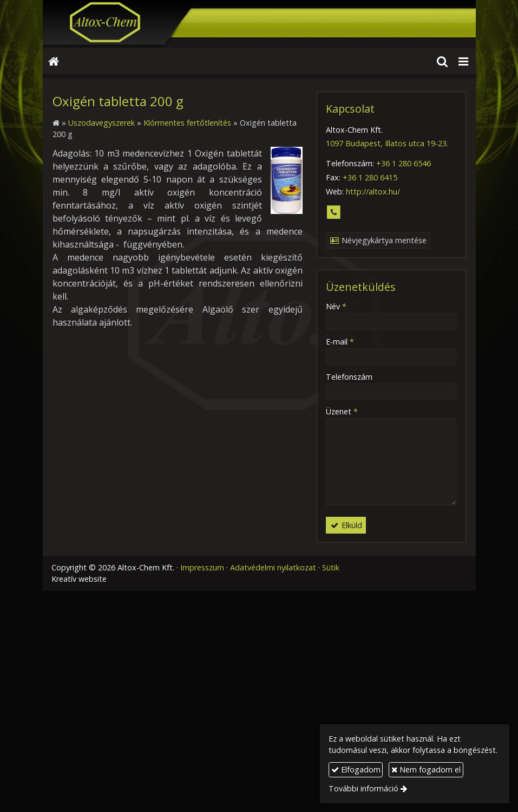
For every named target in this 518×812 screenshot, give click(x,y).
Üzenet (342, 411)
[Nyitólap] (259, 24)
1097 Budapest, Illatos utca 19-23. (387, 143)
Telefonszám (349, 377)
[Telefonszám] (334, 213)
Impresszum (202, 567)
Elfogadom (356, 769)
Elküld (346, 525)
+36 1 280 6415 (370, 177)
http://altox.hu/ (373, 191)
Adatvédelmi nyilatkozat (273, 567)
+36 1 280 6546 (404, 163)
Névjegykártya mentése (378, 240)
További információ (363, 788)
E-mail (340, 342)
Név (336, 306)
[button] (463, 61)
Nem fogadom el (426, 769)
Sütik (331, 567)
